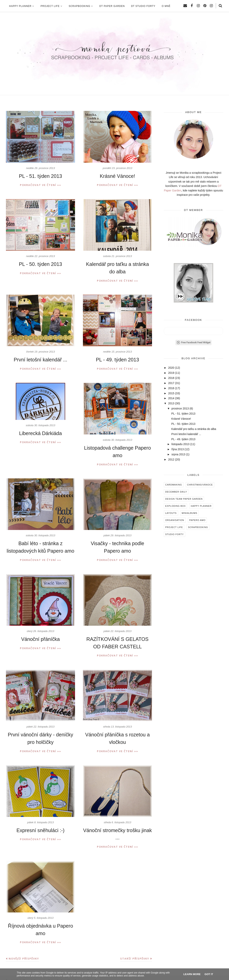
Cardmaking (174, 485)
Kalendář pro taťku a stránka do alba (194, 429)
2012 (171, 459)
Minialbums (190, 513)
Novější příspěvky (24, 953)
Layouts (171, 513)
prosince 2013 (180, 408)
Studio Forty (175, 534)
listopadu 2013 (180, 444)
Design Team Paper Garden (184, 499)
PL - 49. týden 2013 (118, 359)
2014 (171, 398)
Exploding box (175, 506)
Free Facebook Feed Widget (194, 342)
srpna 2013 (178, 454)
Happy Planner (201, 506)
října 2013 (177, 449)
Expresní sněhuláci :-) (40, 826)
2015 (171, 393)
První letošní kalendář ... (41, 359)
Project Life (174, 527)
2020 (171, 368)
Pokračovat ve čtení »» (41, 185)
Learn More (192, 974)
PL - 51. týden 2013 (41, 176)
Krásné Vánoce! (118, 176)
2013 (171, 403)
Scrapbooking (198, 527)
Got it (209, 974)
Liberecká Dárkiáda (41, 432)
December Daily (176, 492)
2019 (171, 373)
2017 (171, 383)
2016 (171, 388)
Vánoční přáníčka (41, 636)
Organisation (175, 520)
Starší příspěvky (135, 953)
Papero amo (198, 520)
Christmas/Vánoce (200, 485)
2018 (171, 378)
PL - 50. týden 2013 (41, 264)
